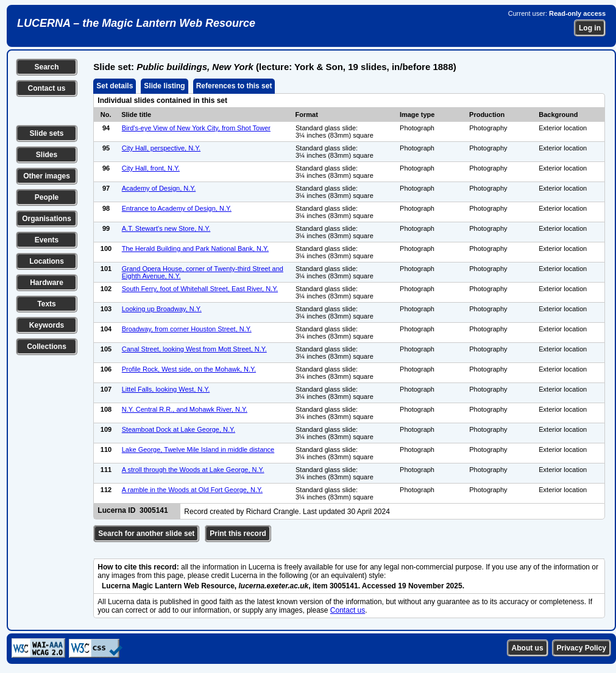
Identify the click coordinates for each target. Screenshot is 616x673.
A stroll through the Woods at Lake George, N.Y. (193, 470)
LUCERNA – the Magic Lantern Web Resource (136, 23)
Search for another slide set (146, 534)
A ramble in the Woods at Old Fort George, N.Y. (192, 490)
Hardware (47, 283)
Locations (47, 261)
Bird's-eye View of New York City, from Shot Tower (196, 128)
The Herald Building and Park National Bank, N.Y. (195, 248)
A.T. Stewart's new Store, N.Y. (166, 228)
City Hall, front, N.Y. (151, 168)
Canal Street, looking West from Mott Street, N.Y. (194, 349)
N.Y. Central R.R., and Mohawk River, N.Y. (185, 409)
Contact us (46, 88)
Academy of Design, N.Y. (159, 188)
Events (47, 240)
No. (106, 115)
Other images (47, 176)
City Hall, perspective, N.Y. (161, 148)
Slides (47, 155)
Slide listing (164, 86)
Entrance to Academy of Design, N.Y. (177, 208)
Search (46, 67)
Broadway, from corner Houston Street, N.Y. (187, 329)
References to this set (234, 86)
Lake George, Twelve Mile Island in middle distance (198, 449)
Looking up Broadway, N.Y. (162, 309)
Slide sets (46, 133)
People (47, 197)
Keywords (47, 325)
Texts (46, 304)
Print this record (238, 534)
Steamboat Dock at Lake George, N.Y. (179, 429)
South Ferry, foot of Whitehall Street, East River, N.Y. (200, 289)
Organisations (47, 219)
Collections (47, 347)
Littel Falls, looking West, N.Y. (166, 389)
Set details (115, 86)
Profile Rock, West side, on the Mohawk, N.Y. (189, 369)
